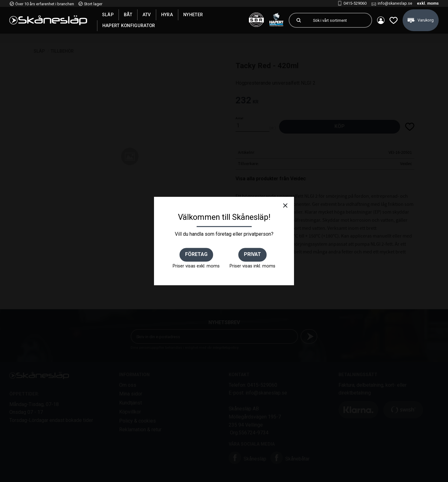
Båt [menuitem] (128, 15)
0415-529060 (355, 3)
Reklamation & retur (140, 430)
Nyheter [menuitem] (193, 15)
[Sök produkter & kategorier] (340, 20)
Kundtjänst (131, 403)
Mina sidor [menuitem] (381, 20)
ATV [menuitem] (147, 15)
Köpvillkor (130, 412)
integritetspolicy (226, 348)
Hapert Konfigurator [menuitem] (129, 26)
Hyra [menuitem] (167, 15)
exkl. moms (428, 3)
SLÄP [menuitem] (108, 15)
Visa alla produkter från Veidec (271, 179)
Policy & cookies (138, 421)
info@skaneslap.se (395, 3)
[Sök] (299, 20)
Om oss (128, 385)
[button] (394, 20)
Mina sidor (131, 394)
